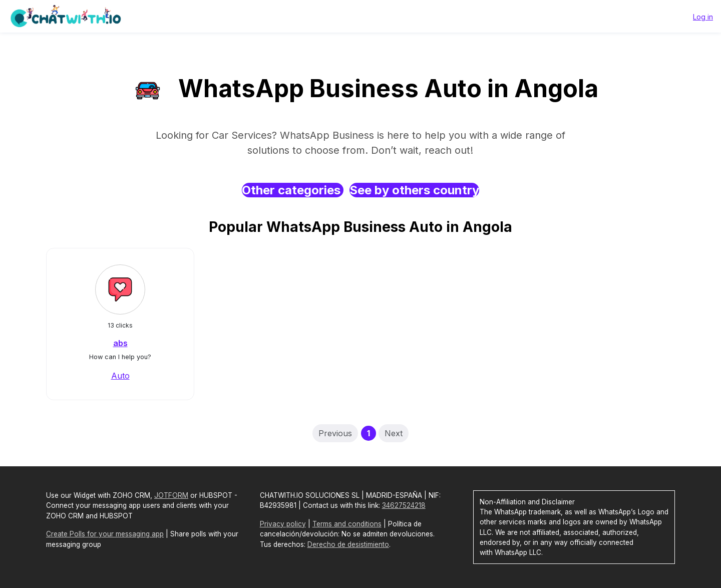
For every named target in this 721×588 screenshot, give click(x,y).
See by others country (414, 190)
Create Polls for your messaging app (105, 534)
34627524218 (404, 505)
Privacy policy (283, 524)
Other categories (293, 190)
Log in (703, 17)
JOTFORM (171, 495)
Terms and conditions (347, 524)
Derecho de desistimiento (348, 544)
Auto (120, 376)
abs (120, 343)
